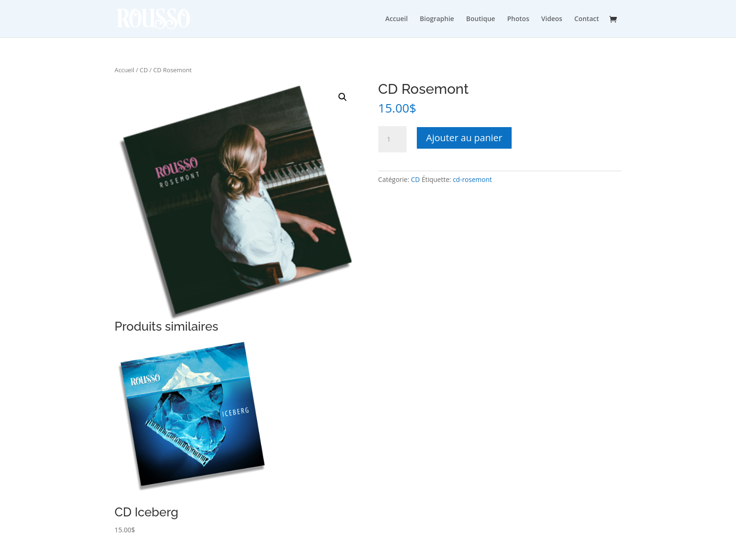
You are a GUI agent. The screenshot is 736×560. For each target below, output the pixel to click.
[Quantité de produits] (392, 139)
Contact (587, 19)
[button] (343, 97)
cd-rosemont (472, 179)
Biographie (437, 19)
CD (144, 70)
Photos (518, 19)
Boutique (481, 19)
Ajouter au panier (464, 138)
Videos (552, 19)
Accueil (397, 19)
